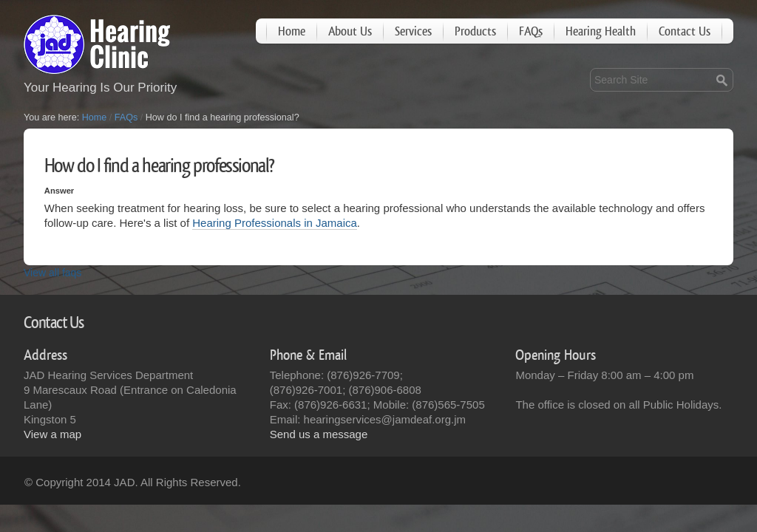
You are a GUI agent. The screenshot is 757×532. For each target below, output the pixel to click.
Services (413, 31)
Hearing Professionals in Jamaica (275, 223)
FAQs (531, 31)
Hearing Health (601, 31)
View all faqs (52, 273)
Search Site (590, 68)
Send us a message (319, 434)
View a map (52, 434)
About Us (350, 31)
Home (292, 31)
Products (475, 31)
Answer (59, 191)
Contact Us (685, 31)
